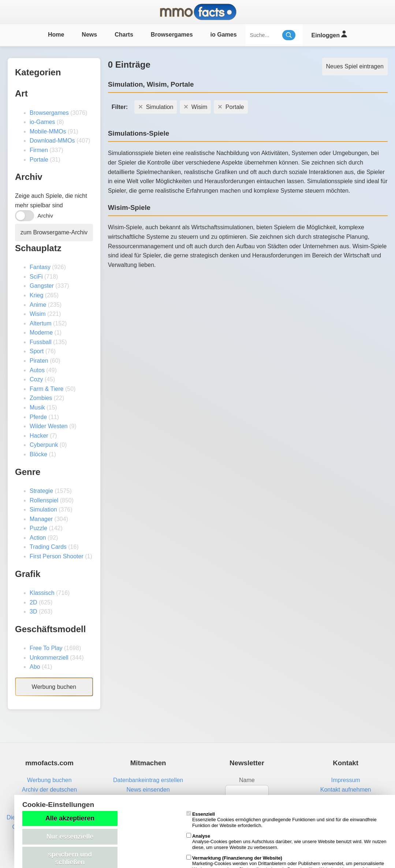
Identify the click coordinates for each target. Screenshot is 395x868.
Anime (38, 305)
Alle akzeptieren (70, 818)
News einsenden (148, 790)
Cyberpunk (44, 445)
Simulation (43, 510)
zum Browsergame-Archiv (54, 232)
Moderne (41, 333)
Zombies (41, 398)
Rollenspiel (44, 500)
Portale (39, 160)
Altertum (41, 323)
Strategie (41, 491)
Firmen (39, 150)
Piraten (39, 361)
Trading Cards (48, 547)
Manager (41, 519)
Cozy (36, 379)
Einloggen (329, 34)
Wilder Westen (49, 426)
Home (56, 35)
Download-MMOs (52, 141)
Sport (37, 351)
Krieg (36, 295)
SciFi (36, 277)
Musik (37, 407)
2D (33, 602)
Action (38, 538)
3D (33, 612)
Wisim (38, 314)
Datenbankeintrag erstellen (148, 780)
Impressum (346, 780)
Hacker (39, 436)
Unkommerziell (49, 658)
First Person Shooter (57, 556)
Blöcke (38, 454)
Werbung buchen (54, 687)
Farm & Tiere (46, 389)
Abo (35, 667)
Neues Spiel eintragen (355, 66)
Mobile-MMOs (48, 131)
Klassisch (42, 593)
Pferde (38, 417)
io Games (224, 35)
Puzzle (38, 528)
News (89, 35)
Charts (124, 35)
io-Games (42, 122)
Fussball (41, 342)
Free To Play (46, 648)
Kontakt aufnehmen (346, 790)
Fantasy (40, 267)
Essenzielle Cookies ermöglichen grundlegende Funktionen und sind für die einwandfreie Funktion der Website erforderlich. (282, 820)
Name (247, 780)
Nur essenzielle (70, 837)
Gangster (42, 286)
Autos (37, 370)
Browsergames (172, 35)
